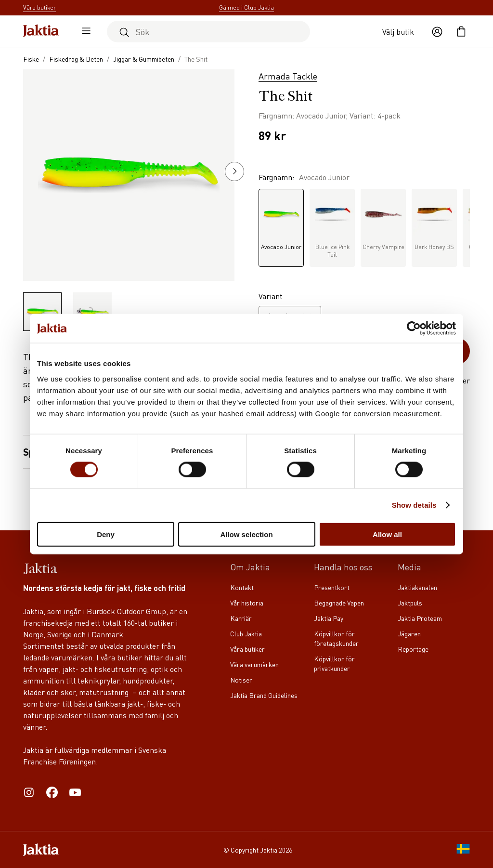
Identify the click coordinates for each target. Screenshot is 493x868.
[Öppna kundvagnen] (461, 32)
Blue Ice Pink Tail (332, 226)
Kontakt (242, 587)
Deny (106, 534)
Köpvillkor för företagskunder (336, 638)
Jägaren (409, 633)
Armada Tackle (288, 76)
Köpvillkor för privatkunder (334, 663)
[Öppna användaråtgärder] (437, 32)
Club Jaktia (246, 633)
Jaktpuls (410, 603)
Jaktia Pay (329, 618)
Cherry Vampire (383, 222)
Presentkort (332, 587)
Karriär (241, 618)
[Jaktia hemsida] (41, 32)
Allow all (387, 534)
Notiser (241, 680)
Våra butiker (247, 649)
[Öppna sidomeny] (84, 32)
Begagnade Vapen (339, 603)
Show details (414, 505)
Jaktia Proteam (420, 618)
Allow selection (246, 534)
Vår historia (247, 603)
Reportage (413, 649)
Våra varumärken (254, 664)
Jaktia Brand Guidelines (264, 695)
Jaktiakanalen (417, 587)
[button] (234, 171)
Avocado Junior (281, 222)
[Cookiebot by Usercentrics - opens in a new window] (414, 329)
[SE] (463, 850)
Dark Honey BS (434, 222)
